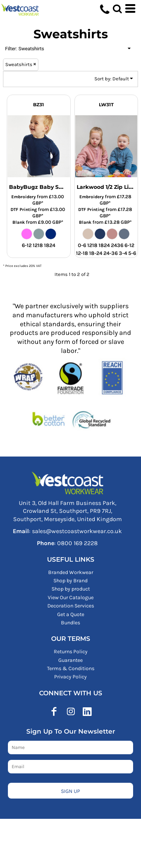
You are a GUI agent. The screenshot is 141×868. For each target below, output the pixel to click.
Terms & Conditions (71, 668)
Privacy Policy (70, 677)
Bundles (70, 623)
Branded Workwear (71, 572)
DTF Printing (24, 209)
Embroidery (23, 197)
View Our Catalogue (71, 598)
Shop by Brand (70, 581)
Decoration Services (71, 606)
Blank (19, 222)
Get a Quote (71, 614)
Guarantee (70, 660)
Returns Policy (71, 652)
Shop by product (71, 589)
